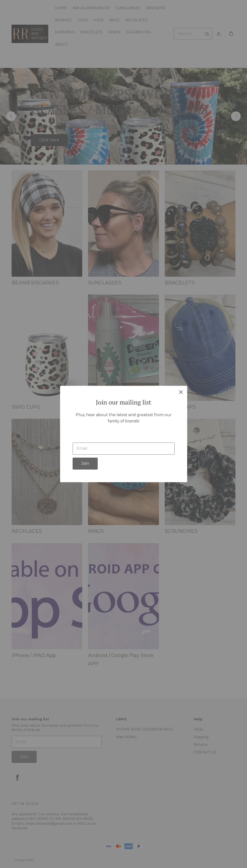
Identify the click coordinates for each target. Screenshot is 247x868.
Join (85, 464)
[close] (181, 392)
